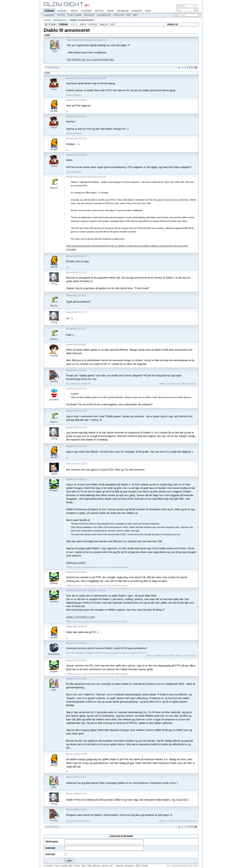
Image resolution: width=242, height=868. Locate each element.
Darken (54, 490)
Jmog (54, 284)
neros (54, 89)
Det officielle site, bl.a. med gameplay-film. (91, 59)
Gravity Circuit (175, 384)
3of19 (54, 474)
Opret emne (74, 15)
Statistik (119, 15)
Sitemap (119, 866)
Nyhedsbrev (129, 866)
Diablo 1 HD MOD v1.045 (81, 617)
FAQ (128, 15)
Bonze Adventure (189, 384)
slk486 (54, 111)
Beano (54, 188)
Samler (137, 11)
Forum (49, 11)
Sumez (54, 381)
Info (148, 11)
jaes (55, 51)
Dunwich (54, 400)
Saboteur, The (181, 656)
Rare (111, 11)
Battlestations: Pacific (165, 656)
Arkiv (74, 11)
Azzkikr (54, 356)
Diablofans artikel (76, 563)
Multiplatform (60, 20)
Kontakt (145, 866)
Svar (47, 73)
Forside (50, 866)
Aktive (61, 15)
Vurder (86, 11)
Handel (62, 11)
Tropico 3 (193, 656)
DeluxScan (54, 654)
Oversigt (50, 15)
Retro (99, 11)
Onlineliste (104, 15)
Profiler (89, 15)
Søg (135, 15)
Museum (123, 11)
